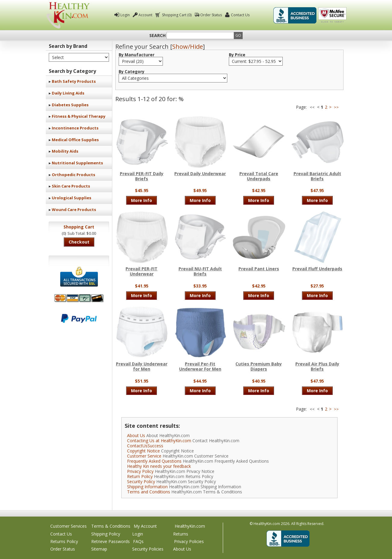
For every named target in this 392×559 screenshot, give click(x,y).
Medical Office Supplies (75, 140)
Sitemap (99, 549)
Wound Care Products (74, 210)
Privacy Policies (189, 541)
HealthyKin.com (190, 526)
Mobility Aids (65, 151)
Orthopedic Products (73, 175)
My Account (145, 526)
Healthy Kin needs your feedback (159, 466)
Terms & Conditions (111, 526)
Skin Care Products (71, 186)
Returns (181, 534)
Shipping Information (147, 487)
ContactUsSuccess (145, 446)
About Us (136, 435)
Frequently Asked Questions (154, 461)
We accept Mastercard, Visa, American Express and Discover (79, 298)
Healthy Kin (68, 15)
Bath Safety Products (74, 81)
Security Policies (148, 549)
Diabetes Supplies (70, 105)
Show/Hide (188, 47)
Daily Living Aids (68, 93)
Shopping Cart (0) (176, 15)
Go (238, 35)
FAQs (138, 541)
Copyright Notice (143, 451)
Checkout (79, 242)
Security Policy (141, 481)
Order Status (211, 15)
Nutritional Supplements (77, 163)
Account (145, 15)
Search (157, 36)
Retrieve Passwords (110, 541)
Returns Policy (64, 541)
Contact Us (240, 15)
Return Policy (140, 476)
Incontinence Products (75, 128)
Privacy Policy (140, 471)
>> (336, 107)
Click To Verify (332, 15)
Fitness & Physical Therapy (79, 116)
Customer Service (144, 456)
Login (125, 15)
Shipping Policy (106, 534)
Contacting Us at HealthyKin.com (159, 441)
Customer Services (68, 526)
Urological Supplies (72, 198)
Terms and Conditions (149, 492)
